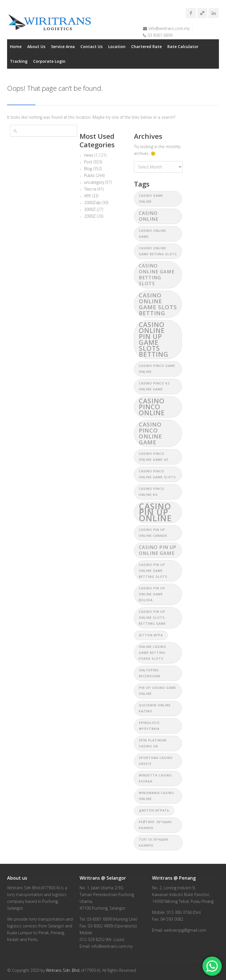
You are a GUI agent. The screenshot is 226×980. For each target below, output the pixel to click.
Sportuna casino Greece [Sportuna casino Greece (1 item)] (156, 761)
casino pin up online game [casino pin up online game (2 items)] (158, 550)
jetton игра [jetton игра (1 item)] (151, 635)
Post (88, 162)
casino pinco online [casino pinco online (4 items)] (152, 407)
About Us (36, 46)
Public (89, 176)
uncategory (94, 182)
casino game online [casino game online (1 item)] (151, 199)
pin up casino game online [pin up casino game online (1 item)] (157, 691)
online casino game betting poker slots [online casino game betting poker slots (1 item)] (153, 653)
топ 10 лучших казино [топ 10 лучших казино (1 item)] (154, 842)
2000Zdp (92, 203)
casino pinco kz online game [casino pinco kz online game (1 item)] (154, 386)
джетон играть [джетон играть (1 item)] (154, 810)
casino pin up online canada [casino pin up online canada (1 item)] (153, 533)
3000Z (90, 209)
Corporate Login (49, 61)
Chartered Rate (146, 46)
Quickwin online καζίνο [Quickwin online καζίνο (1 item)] (155, 708)
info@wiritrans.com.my (169, 28)
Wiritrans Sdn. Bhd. (63, 970)
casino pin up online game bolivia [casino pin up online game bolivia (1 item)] (152, 594)
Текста (90, 189)
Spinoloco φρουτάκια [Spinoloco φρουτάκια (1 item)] (149, 726)
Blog (88, 169)
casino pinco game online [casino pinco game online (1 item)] (157, 369)
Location (117, 46)
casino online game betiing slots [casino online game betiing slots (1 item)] (158, 251)
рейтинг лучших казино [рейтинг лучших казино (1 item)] (155, 825)
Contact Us (91, 46)
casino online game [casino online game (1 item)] (153, 234)
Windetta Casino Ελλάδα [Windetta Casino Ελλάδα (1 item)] (155, 778)
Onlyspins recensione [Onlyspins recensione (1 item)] (150, 673)
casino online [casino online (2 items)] (149, 216)
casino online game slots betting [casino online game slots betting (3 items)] (158, 304)
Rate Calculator (183, 46)
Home (16, 46)
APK (88, 196)
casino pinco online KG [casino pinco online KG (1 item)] (152, 492)
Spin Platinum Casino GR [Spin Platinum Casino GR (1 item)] (153, 743)
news (89, 155)
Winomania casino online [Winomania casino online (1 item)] (156, 796)
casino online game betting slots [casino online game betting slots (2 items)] (157, 275)
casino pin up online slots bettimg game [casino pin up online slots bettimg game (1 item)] (152, 618)
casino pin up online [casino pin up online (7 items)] (155, 512)
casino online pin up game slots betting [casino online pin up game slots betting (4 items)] (154, 339)
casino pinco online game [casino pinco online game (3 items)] (150, 433)
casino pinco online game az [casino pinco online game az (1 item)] (154, 457)
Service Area (63, 46)
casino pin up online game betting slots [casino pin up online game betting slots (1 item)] (153, 571)
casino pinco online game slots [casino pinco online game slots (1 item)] (157, 474)
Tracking (19, 61)
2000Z (90, 216)
